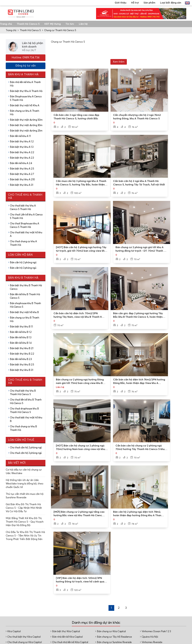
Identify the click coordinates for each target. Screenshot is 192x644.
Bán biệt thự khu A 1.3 (22, 147)
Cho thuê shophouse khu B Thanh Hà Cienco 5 (24, 410)
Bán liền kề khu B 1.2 (21, 332)
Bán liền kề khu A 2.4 (21, 163)
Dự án (138, 604)
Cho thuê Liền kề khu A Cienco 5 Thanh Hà (26, 216)
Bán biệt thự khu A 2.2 (22, 152)
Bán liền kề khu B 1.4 (21, 343)
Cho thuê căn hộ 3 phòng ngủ (26, 453)
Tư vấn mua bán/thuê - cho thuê (113, 607)
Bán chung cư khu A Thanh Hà (24, 113)
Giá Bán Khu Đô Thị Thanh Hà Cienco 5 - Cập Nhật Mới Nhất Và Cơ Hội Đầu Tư (24, 508)
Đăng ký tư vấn (26, 66)
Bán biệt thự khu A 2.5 (22, 169)
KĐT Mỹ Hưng (53, 24)
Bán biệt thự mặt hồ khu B (24, 312)
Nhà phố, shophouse (170, 626)
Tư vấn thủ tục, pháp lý (113, 622)
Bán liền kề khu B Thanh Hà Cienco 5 (25, 296)
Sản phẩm (149, 3)
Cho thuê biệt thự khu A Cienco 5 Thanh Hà (23, 207)
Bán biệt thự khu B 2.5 (22, 365)
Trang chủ (6, 24)
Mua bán (139, 609)
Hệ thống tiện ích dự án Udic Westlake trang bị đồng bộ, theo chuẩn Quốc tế (25, 484)
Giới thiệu (121, 3)
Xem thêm (119, 62)
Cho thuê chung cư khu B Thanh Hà (23, 428)
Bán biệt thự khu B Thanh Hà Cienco (26, 287)
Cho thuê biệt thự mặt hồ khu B (26, 419)
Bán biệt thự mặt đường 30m (26, 125)
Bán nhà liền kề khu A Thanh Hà (25, 84)
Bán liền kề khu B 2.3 (21, 359)
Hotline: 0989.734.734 (26, 58)
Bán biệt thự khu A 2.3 (22, 158)
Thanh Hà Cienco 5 (28, 24)
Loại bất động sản (171, 3)
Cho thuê (139, 614)
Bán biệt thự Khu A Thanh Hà (26, 91)
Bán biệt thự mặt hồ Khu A (25, 105)
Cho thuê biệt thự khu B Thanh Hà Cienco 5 (23, 393)
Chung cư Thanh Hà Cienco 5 (60, 30)
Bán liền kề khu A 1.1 (20, 136)
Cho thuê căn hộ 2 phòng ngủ (26, 448)
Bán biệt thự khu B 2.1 (22, 348)
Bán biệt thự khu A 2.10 (22, 180)
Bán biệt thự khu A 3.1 (22, 185)
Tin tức (70, 24)
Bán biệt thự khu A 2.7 (22, 174)
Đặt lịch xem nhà (114, 616)
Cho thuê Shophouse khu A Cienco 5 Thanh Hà (24, 225)
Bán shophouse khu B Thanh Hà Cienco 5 (25, 305)
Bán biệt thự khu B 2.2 (22, 354)
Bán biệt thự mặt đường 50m (26, 120)
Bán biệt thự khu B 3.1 (22, 370)
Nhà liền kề (170, 614)
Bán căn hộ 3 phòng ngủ (23, 268)
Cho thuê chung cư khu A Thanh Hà (23, 243)
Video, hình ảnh (83, 614)
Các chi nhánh (82, 609)
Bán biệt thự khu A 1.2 (22, 142)
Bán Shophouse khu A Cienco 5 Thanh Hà (26, 98)
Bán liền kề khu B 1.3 (21, 337)
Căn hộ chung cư (173, 619)
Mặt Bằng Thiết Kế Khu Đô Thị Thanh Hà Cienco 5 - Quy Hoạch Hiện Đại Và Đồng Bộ (25, 522)
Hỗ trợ (135, 3)
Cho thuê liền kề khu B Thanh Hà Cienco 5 (26, 401)
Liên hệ (83, 24)
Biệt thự (168, 609)
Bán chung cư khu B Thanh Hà (24, 319)
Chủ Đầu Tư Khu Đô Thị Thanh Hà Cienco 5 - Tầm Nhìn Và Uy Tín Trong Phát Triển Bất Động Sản (25, 536)
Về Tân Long (82, 604)
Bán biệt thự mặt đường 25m (26, 131)
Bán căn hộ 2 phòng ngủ (23, 262)
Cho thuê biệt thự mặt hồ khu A (26, 234)
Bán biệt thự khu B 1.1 (21, 327)
